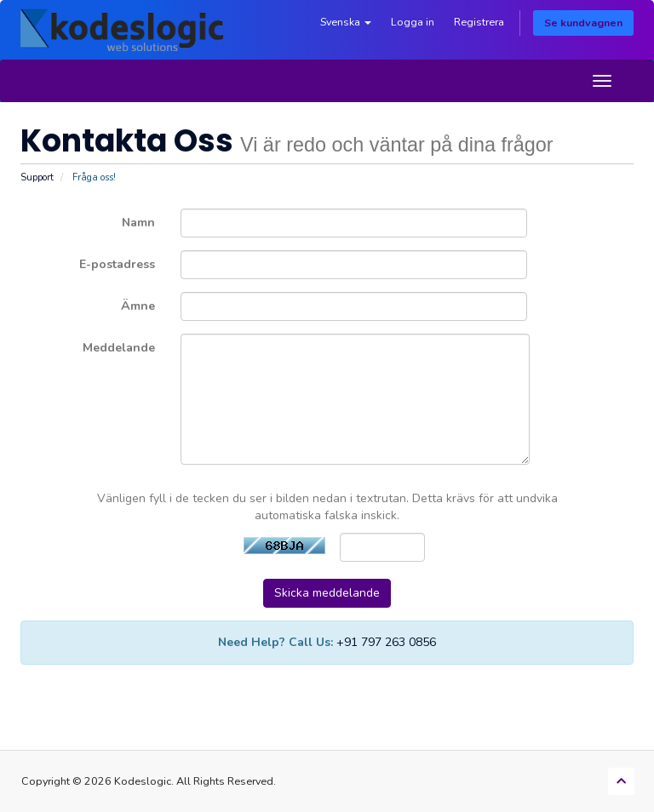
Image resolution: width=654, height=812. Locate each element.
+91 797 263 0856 (386, 642)
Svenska (346, 22)
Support (37, 177)
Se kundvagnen (583, 23)
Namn (138, 223)
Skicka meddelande (327, 593)
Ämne (138, 306)
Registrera (479, 22)
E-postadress (117, 264)
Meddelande (119, 348)
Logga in (413, 22)
